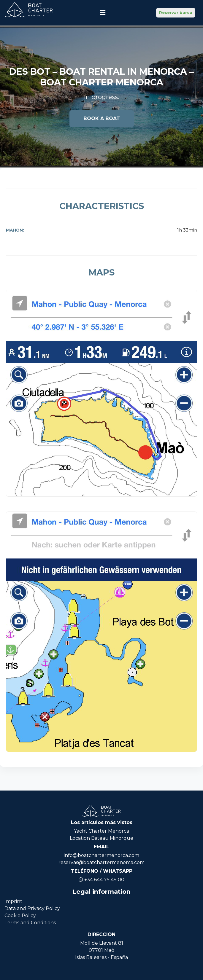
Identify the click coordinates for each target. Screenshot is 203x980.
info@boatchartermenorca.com (101, 855)
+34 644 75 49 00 (101, 880)
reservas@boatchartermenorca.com (101, 862)
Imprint (13, 901)
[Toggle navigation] (103, 13)
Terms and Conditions (30, 923)
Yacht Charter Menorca (101, 831)
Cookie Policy (20, 916)
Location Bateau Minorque (101, 838)
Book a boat (102, 118)
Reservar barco (176, 12)
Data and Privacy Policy (32, 908)
